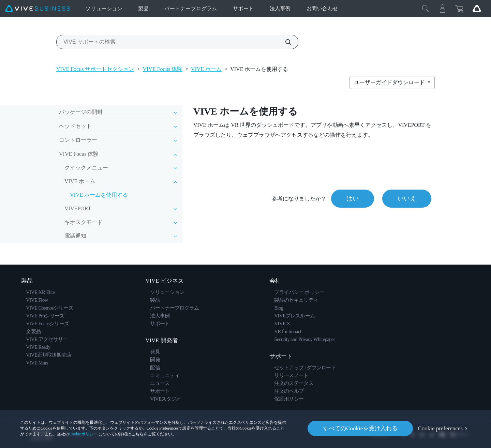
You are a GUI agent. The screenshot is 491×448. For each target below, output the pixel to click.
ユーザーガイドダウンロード (390, 82)
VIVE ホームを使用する (99, 195)
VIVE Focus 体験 (162, 69)
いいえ (407, 198)
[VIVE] (38, 9)
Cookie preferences (440, 428)
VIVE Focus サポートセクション (95, 69)
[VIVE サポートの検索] (284, 42)
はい (353, 198)
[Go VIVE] (477, 9)
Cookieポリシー (83, 434)
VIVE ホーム (206, 69)
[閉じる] (426, 9)
